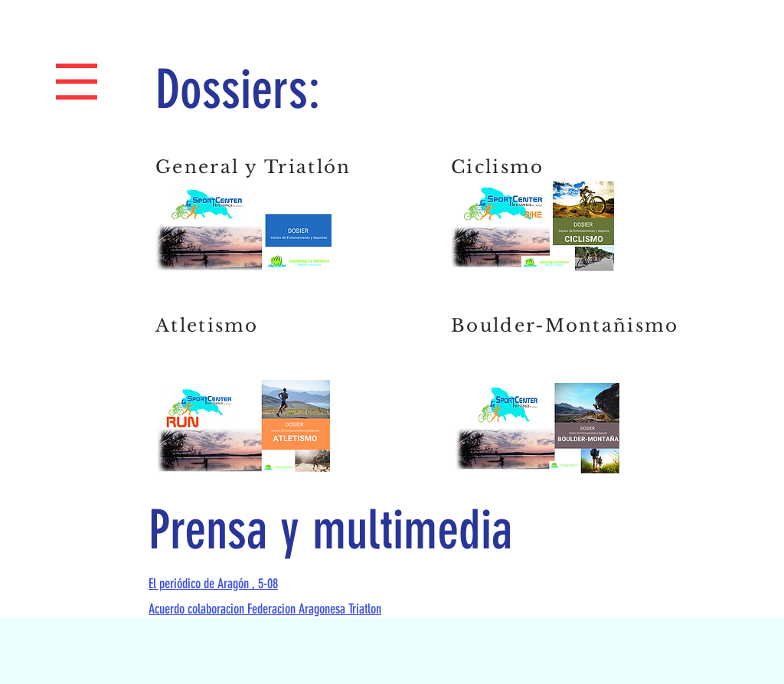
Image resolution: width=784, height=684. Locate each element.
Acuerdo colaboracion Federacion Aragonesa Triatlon (265, 609)
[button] (77, 82)
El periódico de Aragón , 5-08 (213, 584)
